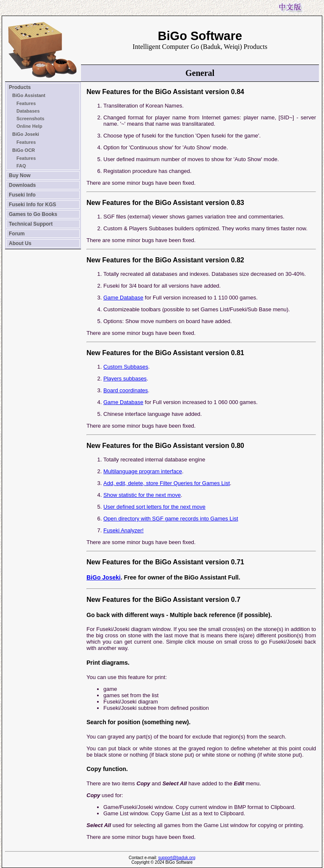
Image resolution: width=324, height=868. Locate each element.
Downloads (22, 185)
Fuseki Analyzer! (123, 530)
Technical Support (31, 224)
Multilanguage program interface (143, 471)
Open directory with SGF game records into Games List (171, 519)
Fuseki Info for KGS (32, 205)
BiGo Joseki (26, 134)
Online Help (29, 126)
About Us (20, 243)
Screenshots (30, 119)
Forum (17, 234)
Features (26, 103)
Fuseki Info (22, 195)
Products (20, 87)
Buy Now (20, 175)
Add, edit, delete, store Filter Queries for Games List (167, 483)
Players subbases (125, 379)
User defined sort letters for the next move (154, 507)
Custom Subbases (126, 367)
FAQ (21, 166)
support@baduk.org (177, 858)
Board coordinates (126, 390)
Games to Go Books (33, 214)
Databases (28, 111)
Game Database (123, 298)
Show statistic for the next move (142, 495)
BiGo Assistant (29, 95)
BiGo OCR (24, 150)
